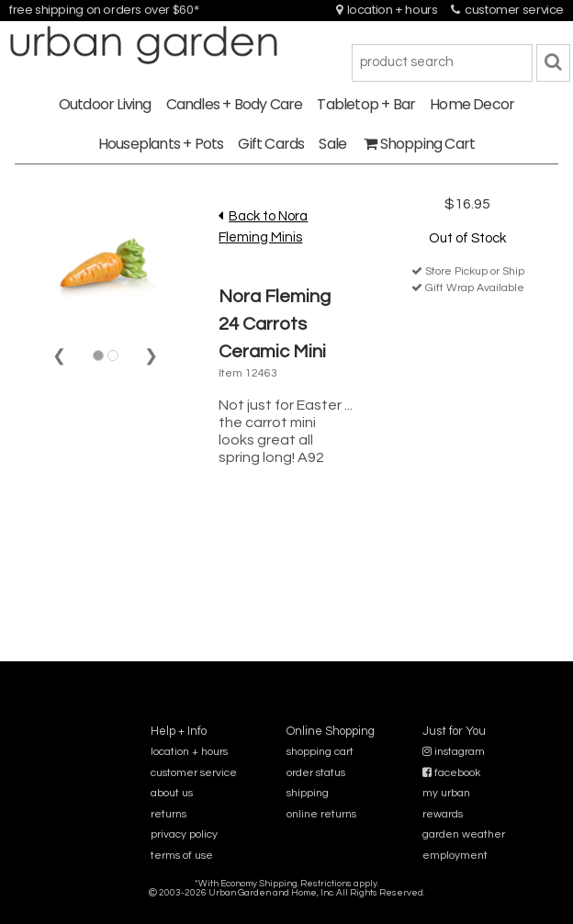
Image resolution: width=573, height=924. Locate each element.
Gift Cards (271, 144)
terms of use (182, 856)
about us (172, 793)
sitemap (286, 905)
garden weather (464, 834)
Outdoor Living (105, 104)
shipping (308, 793)
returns (169, 814)
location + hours (387, 10)
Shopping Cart (419, 144)
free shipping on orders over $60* (104, 10)
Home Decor (472, 104)
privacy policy (184, 834)
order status (316, 773)
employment (455, 856)
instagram (454, 752)
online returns (321, 814)
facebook (451, 773)
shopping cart (320, 752)
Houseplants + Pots (161, 144)
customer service (507, 10)
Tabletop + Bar (366, 104)
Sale (332, 144)
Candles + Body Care (235, 104)
